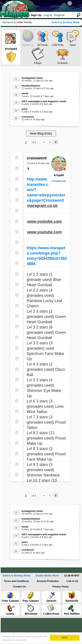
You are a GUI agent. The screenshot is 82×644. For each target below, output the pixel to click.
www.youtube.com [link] (44, 221)
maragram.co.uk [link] (42, 206)
